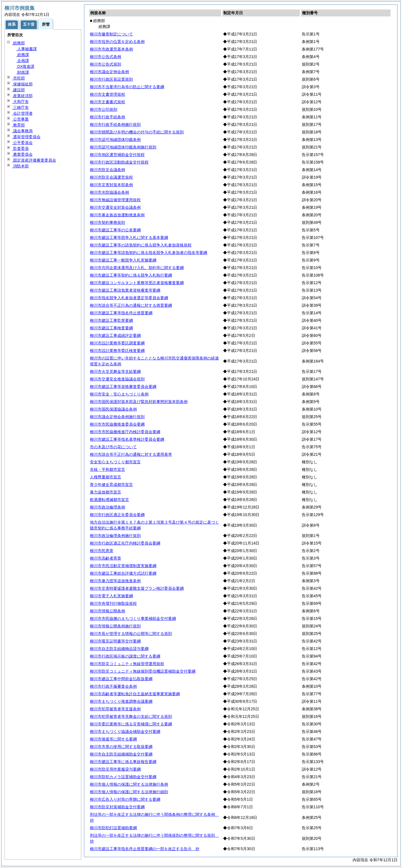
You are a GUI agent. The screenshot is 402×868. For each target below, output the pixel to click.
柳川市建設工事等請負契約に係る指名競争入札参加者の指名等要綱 (149, 253)
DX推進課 (25, 66)
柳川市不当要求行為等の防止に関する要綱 (127, 87)
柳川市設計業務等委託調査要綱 (117, 343)
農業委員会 (22, 154)
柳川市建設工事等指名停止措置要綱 (121, 313)
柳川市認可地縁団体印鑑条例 (115, 140)
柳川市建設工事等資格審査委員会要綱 (123, 387)
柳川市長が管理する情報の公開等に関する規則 (131, 634)
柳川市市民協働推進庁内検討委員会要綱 (125, 432)
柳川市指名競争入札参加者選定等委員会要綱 (129, 298)
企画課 (23, 61)
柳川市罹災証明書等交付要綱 (115, 641)
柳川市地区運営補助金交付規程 (117, 155)
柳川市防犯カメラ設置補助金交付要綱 (123, 777)
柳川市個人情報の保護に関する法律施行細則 (129, 792)
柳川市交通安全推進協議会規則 (117, 379)
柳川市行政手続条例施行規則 (115, 124)
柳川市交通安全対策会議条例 (115, 207)
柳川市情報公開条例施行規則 (115, 626)
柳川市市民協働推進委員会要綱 (117, 424)
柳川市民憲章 (102, 551)
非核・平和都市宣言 (107, 469)
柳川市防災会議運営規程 (111, 177)
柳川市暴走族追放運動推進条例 (117, 215)
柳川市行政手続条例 (107, 117)
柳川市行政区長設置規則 (111, 79)
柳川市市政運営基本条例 (111, 49)
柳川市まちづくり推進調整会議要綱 (121, 701)
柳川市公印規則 (104, 109)
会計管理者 (22, 113)
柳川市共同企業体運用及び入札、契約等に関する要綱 (137, 268)
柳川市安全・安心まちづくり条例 (119, 394)
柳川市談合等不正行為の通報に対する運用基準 (131, 454)
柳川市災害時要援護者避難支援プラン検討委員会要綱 (137, 588)
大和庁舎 (20, 102)
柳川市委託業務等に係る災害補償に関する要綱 (131, 724)
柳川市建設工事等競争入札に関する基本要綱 (129, 238)
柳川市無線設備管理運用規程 (115, 200)
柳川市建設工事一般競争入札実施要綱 (123, 260)
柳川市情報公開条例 (107, 611)
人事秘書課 (27, 49)
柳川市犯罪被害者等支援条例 (115, 709)
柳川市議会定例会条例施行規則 (117, 417)
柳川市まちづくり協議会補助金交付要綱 (125, 732)
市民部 (18, 78)
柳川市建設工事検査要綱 (111, 328)
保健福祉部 (22, 84)
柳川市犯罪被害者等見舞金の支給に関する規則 (131, 716)
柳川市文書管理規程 (107, 94)
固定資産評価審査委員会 (34, 160)
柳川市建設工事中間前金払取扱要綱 (121, 679)
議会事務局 (22, 131)
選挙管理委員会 (26, 137)
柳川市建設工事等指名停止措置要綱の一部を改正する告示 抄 (145, 849)
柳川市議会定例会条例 (109, 72)
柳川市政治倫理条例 (107, 507)
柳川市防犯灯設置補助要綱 (113, 828)
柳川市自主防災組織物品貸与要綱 (119, 649)
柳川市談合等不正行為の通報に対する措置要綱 (131, 305)
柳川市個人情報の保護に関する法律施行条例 (129, 784)
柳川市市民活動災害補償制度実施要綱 (123, 566)
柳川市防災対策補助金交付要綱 (117, 807)
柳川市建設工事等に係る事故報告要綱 (123, 762)
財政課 (23, 72)
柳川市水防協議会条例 (109, 192)
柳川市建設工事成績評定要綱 (115, 335)
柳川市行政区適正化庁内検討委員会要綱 (125, 543)
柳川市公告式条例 (106, 57)
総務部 (18, 43)
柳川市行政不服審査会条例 (113, 686)
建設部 (18, 90)
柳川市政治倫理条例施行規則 (115, 536)
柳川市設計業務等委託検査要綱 (117, 351)
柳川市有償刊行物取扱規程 (113, 603)
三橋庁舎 (20, 107)
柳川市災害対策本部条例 (111, 185)
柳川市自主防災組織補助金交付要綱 (121, 754)
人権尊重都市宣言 (106, 477)
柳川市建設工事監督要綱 (111, 320)
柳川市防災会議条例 (107, 170)
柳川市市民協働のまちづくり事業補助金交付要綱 (133, 618)
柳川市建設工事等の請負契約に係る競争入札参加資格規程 (141, 245)
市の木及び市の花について (113, 447)
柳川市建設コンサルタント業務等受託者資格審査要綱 (137, 283)
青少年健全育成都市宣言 (111, 485)
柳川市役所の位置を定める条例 (117, 42)
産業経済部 (22, 96)
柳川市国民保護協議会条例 (113, 409)
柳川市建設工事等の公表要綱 (115, 230)
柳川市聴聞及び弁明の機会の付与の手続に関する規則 (137, 132)
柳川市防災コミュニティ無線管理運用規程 (127, 664)
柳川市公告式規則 (106, 64)
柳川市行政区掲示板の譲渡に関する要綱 (125, 656)
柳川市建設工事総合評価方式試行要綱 (123, 573)
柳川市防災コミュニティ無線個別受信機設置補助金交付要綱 (143, 671)
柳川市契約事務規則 (107, 222)
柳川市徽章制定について (111, 34)
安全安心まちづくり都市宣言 (115, 462)
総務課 (23, 55)
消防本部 (20, 166)
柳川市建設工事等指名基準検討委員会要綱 (127, 439)
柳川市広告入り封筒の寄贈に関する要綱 (125, 799)
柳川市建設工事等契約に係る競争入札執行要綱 (131, 275)
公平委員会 (22, 143)
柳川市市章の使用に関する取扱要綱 (121, 747)
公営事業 (20, 119)
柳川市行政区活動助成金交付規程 (119, 162)
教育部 (18, 125)
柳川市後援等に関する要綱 (113, 739)
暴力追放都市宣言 (106, 492)
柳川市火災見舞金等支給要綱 (115, 371)
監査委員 (20, 148)
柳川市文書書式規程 (107, 102)
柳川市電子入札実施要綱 (111, 596)
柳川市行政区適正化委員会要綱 (117, 515)
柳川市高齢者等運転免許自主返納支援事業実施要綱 (135, 694)
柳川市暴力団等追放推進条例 (115, 581)
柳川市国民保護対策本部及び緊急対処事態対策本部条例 (139, 402)
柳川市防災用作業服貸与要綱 (115, 769)
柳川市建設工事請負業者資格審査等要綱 (125, 290)
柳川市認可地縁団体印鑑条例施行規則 (123, 147)
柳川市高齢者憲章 (106, 558)
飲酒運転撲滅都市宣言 (109, 500)
